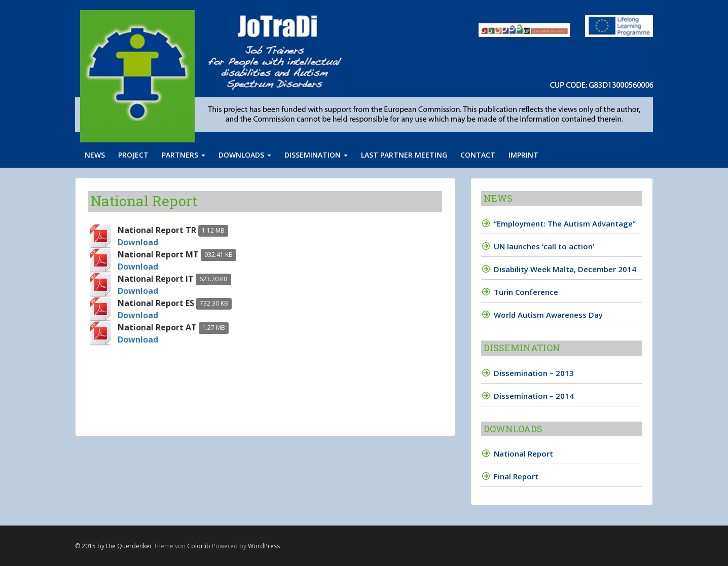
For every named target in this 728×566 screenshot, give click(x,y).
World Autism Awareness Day (548, 315)
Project (133, 155)
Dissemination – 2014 (534, 396)
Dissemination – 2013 (534, 373)
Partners (184, 155)
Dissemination (316, 155)
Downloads (245, 155)
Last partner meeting (404, 155)
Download (138, 242)
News (95, 155)
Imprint (523, 155)
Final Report (516, 476)
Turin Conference (526, 292)
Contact (478, 155)
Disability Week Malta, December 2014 (565, 269)
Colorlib (199, 546)
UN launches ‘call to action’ (544, 246)
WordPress (264, 546)
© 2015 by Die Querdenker (114, 546)
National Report (523, 454)
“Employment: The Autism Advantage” (565, 223)
